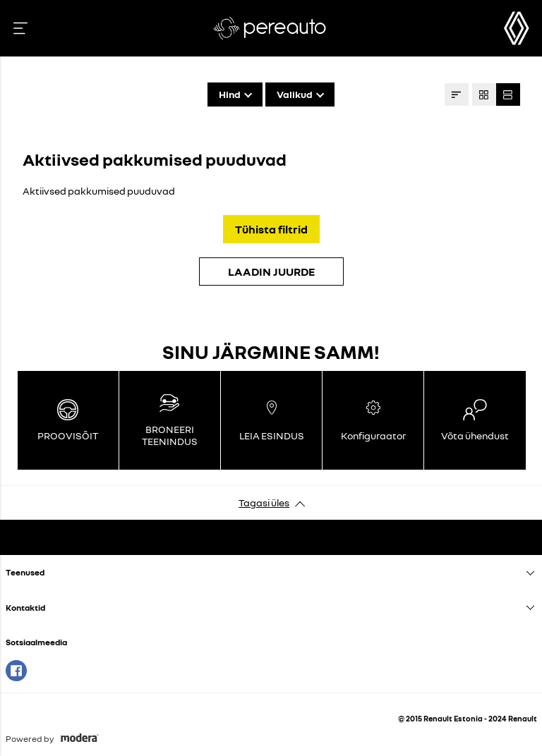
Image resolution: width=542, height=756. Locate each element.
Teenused (25, 572)
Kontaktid (25, 608)
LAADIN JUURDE (271, 272)
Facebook (16, 671)
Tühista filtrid (271, 229)
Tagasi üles (264, 502)
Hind (230, 94)
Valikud (295, 94)
